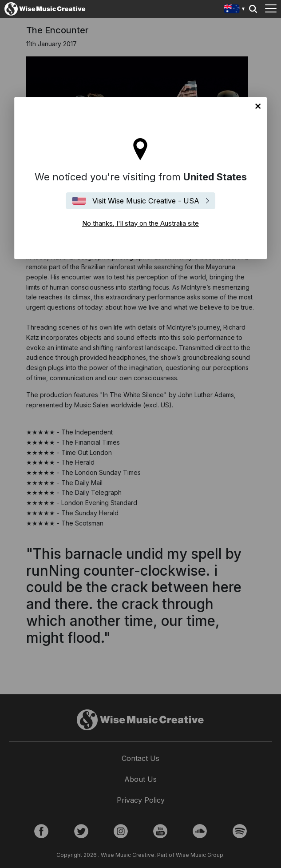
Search (253, 9)
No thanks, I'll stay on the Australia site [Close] (258, 106)
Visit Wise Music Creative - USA (146, 201)
